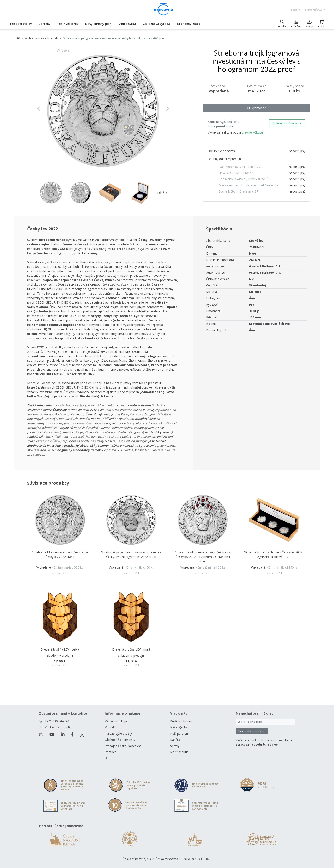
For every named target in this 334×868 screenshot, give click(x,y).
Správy (175, 746)
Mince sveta (127, 24)
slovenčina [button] (313, 10)
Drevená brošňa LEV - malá (131, 649)
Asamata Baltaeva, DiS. (123, 298)
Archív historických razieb (42, 38)
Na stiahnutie (179, 752)
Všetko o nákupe (116, 721)
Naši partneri (179, 733)
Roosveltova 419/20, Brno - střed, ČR (245, 179)
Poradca (111, 752)
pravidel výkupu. (253, 132)
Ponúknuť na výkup (287, 123)
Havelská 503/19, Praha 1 (236, 173)
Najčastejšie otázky (118, 733)
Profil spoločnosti (182, 721)
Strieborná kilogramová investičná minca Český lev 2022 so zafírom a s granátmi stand (203, 557)
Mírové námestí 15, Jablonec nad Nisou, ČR (249, 185)
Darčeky (45, 24)
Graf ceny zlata (189, 24)
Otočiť (63, 53)
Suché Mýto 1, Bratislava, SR (239, 191)
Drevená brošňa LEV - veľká (60, 649)
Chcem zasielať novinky (252, 731)
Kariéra (175, 740)
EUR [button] (294, 10)
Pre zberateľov (21, 24)
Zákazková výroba (157, 24)
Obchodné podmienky (120, 740)
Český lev (256, 241)
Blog (108, 758)
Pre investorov (68, 24)
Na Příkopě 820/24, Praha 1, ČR (241, 167)
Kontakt (110, 727)
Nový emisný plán (98, 24)
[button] (47, 109)
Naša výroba (179, 727)
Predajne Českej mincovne (123, 746)
